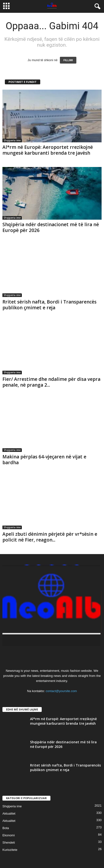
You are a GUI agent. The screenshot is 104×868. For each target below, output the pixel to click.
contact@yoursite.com (61, 691)
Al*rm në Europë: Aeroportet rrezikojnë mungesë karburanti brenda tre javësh (48, 150)
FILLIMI (68, 60)
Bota (6, 828)
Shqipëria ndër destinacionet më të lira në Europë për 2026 (51, 227)
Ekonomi (9, 835)
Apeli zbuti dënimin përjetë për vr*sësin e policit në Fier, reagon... (50, 537)
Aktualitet (9, 814)
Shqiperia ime (12, 140)
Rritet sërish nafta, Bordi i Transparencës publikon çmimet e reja (49, 305)
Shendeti (9, 843)
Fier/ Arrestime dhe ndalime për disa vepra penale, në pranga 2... (51, 382)
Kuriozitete (10, 850)
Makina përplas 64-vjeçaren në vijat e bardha (44, 460)
